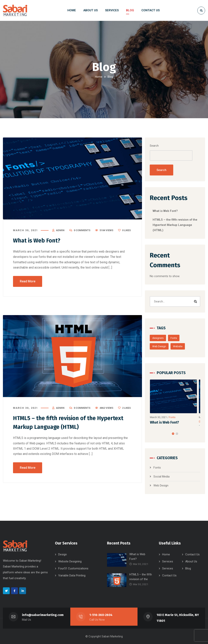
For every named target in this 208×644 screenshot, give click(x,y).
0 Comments (82, 230)
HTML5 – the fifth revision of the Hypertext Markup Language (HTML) (176, 225)
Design (63, 554)
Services (168, 561)
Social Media (165, 477)
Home (99, 77)
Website (181, 347)
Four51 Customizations (73, 568)
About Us (191, 561)
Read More (28, 281)
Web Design (163, 347)
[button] (175, 434)
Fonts (177, 338)
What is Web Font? (37, 241)
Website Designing (70, 561)
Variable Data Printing (72, 575)
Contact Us (192, 554)
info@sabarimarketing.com (43, 615)
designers (162, 338)
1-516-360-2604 (101, 615)
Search (158, 146)
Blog (188, 568)
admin (60, 230)
